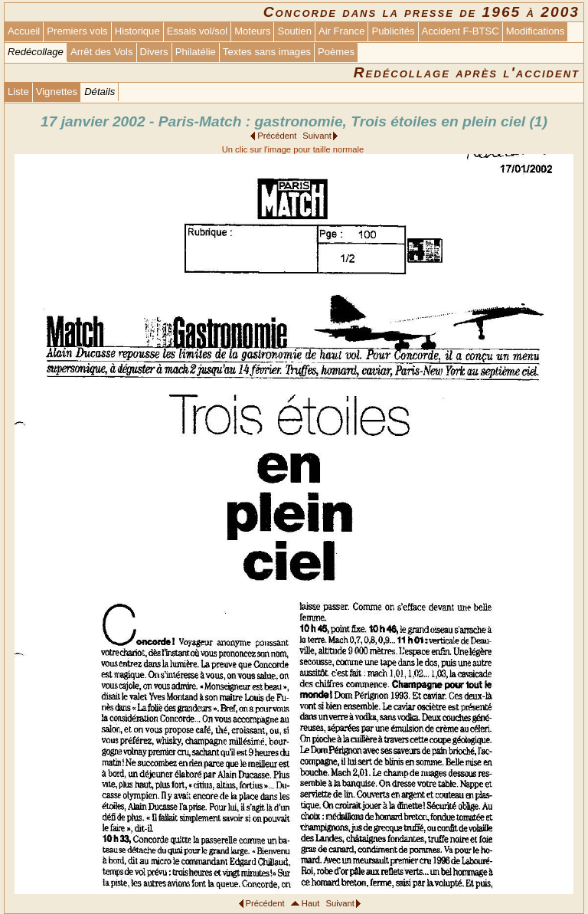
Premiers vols (77, 31)
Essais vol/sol (197, 31)
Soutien (294, 31)
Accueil (24, 31)
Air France (341, 31)
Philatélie (196, 52)
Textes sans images (267, 52)
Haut (311, 903)
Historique (137, 31)
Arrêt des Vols (102, 52)
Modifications (536, 31)
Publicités (393, 31)
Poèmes (336, 52)
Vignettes (57, 92)
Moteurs (252, 31)
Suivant (317, 136)
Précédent (277, 136)
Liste (18, 92)
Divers (154, 52)
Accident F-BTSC (461, 31)
